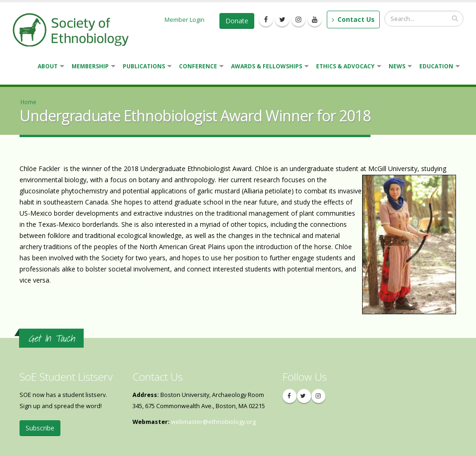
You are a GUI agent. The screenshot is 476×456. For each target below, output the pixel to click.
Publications (145, 67)
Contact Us (353, 19)
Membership (92, 67)
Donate (237, 21)
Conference (199, 67)
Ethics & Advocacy (347, 67)
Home (28, 102)
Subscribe (40, 428)
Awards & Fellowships (268, 67)
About (49, 67)
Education (438, 67)
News (398, 67)
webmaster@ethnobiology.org (213, 422)
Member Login (185, 20)
